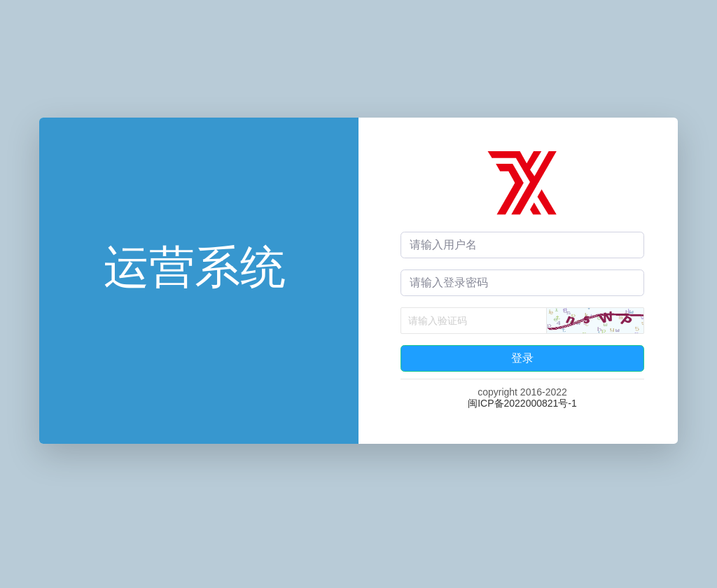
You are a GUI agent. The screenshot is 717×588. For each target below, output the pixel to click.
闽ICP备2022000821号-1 (522, 403)
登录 (522, 358)
